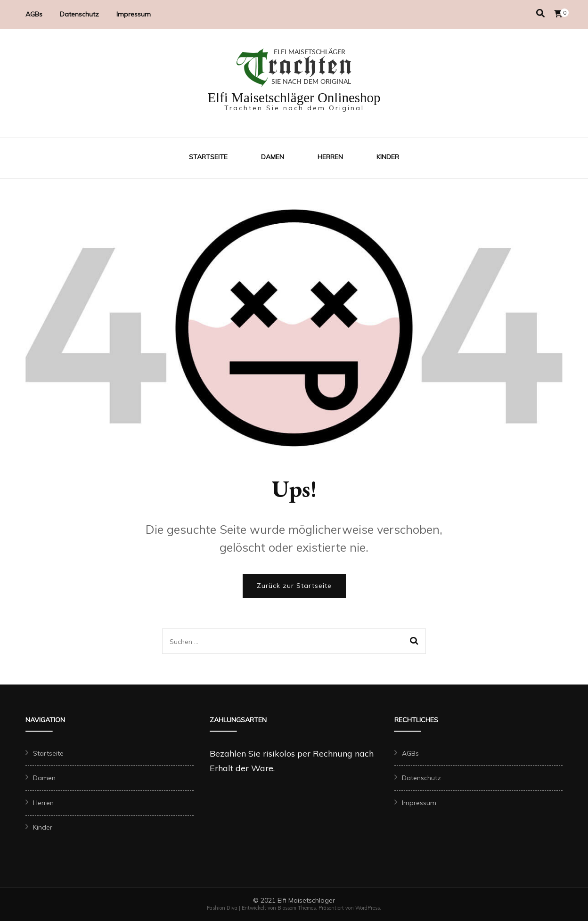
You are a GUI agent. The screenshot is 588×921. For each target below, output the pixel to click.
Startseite (208, 157)
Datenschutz (79, 14)
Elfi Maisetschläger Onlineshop (294, 98)
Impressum (134, 14)
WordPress (367, 908)
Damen (273, 157)
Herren (330, 157)
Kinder (388, 157)
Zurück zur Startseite (294, 586)
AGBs (34, 14)
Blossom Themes (297, 908)
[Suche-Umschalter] (540, 13)
